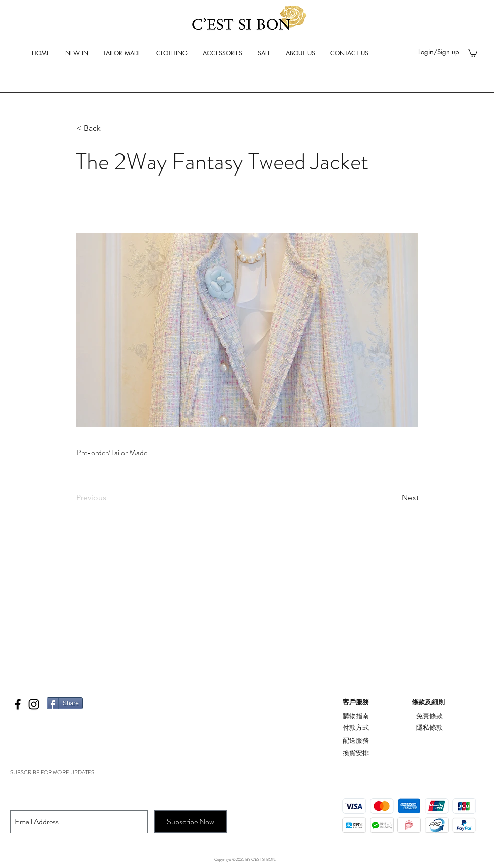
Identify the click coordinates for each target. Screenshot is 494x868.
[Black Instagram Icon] (34, 704)
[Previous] (109, 498)
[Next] (394, 498)
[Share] (65, 703)
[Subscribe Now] (191, 822)
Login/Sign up (439, 52)
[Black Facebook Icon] (18, 704)
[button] (473, 53)
